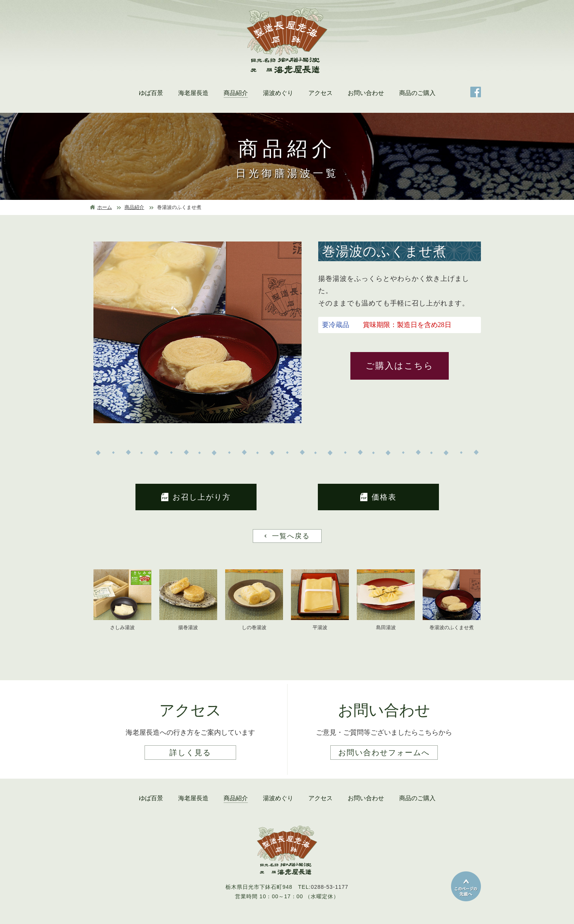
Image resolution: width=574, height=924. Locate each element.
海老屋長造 (193, 93)
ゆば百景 (151, 93)
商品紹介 (236, 93)
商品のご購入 (417, 93)
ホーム (105, 207)
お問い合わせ (366, 93)
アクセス (320, 93)
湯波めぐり (278, 93)
